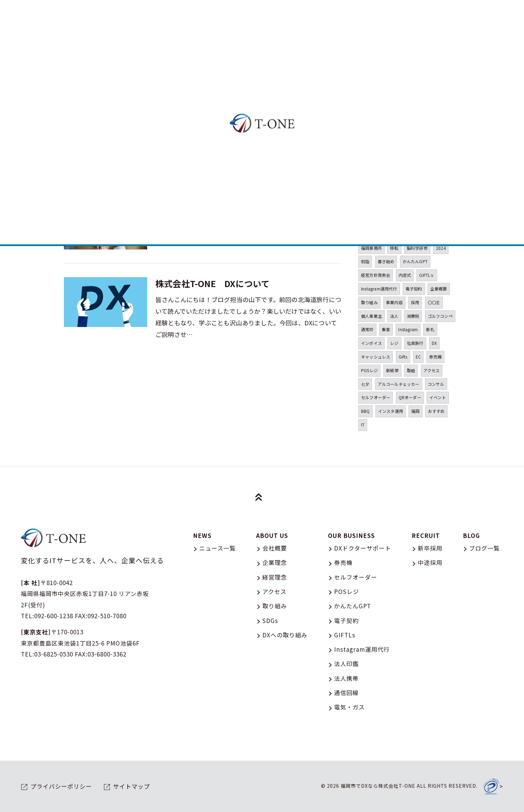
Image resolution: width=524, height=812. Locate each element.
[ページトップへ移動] (259, 497)
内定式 (405, 275)
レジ (394, 343)
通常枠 (367, 329)
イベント (438, 397)
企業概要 (439, 289)
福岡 (415, 411)
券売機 (435, 357)
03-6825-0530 (54, 654)
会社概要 (275, 548)
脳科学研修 (417, 248)
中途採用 (430, 562)
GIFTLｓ (427, 275)
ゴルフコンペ (440, 316)
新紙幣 (392, 370)
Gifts (403, 357)
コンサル (436, 384)
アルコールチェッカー (399, 384)
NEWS (202, 535)
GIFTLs (345, 635)
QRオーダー (410, 397)
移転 (394, 248)
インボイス (371, 343)
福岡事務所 (371, 248)
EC (418, 357)
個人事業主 (371, 316)
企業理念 (275, 562)
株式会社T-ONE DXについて (212, 283)
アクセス (432, 370)
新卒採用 (430, 548)
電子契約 (414, 289)
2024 (441, 248)
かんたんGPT (415, 261)
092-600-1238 (54, 616)
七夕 (365, 384)
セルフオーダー (376, 397)
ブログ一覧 (484, 548)
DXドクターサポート (363, 548)
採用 (415, 302)
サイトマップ (132, 786)
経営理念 (275, 577)
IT (363, 425)
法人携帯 (346, 678)
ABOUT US (272, 535)
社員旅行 (415, 343)
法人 (394, 316)
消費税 (413, 316)
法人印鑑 (346, 664)
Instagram (408, 329)
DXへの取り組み (285, 635)
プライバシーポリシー (61, 786)
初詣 (365, 261)
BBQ (366, 411)
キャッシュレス (376, 357)
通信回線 (346, 693)
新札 (430, 329)
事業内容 (394, 302)
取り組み (369, 302)
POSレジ (369, 370)
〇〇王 (434, 302)
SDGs (270, 620)
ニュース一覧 (217, 548)
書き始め (386, 261)
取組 (411, 370)
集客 (386, 329)
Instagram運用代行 (379, 289)
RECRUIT (426, 535)
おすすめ (436, 411)
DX (434, 343)
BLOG (471, 535)
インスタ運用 (391, 411)
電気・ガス (349, 707)
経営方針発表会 (376, 275)
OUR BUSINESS (351, 535)
